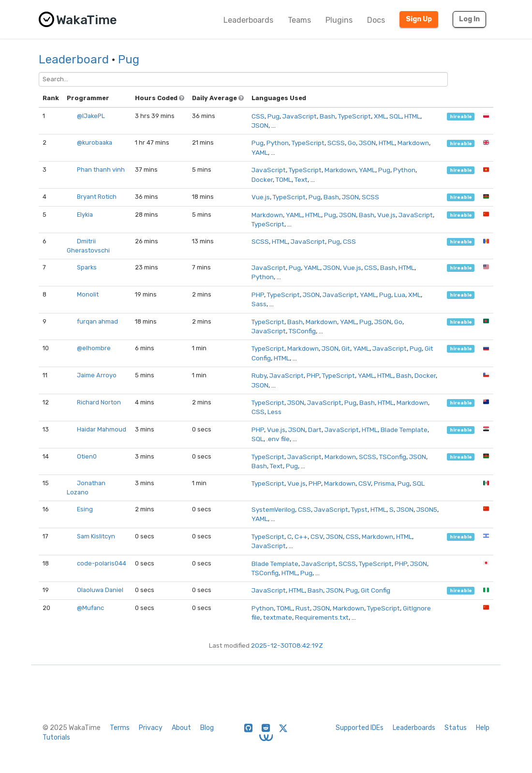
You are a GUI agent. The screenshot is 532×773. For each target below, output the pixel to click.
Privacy (151, 728)
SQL (395, 116)
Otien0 (87, 456)
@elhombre (94, 348)
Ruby (259, 375)
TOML (284, 179)
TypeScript (355, 116)
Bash (327, 116)
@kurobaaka (95, 142)
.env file (278, 439)
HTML (412, 116)
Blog (207, 728)
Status (456, 728)
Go (352, 143)
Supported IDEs (360, 728)
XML (380, 116)
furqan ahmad (97, 321)
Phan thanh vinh (101, 170)
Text (301, 179)
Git (346, 348)
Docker (262, 179)
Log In (469, 19)
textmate (278, 617)
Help (483, 728)
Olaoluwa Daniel (100, 590)
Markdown (413, 143)
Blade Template (404, 430)
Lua (400, 295)
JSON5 (427, 509)
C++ (301, 536)
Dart (315, 430)
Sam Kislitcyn (96, 536)
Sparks (87, 267)
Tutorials (56, 737)
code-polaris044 (102, 563)
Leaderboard (74, 59)
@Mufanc (90, 608)
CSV (365, 483)
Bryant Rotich (97, 197)
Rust (303, 608)
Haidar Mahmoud (102, 429)
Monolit (88, 294)
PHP (258, 295)
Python (278, 143)
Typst (359, 509)
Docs (376, 20)
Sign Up (419, 19)
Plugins (339, 20)
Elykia (85, 215)
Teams (299, 20)
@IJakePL (91, 116)
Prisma (384, 483)
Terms (120, 728)
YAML (260, 152)
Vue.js (261, 197)
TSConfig (302, 331)
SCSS (336, 143)
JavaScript (300, 116)
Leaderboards (248, 20)
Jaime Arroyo (97, 375)
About (181, 728)
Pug (129, 59)
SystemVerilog (273, 509)
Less (274, 412)
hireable (461, 116)
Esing (85, 509)
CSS (258, 116)
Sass (259, 304)
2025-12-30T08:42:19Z (287, 645)
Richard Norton (99, 402)
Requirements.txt (322, 617)
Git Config (376, 590)
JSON (260, 125)
